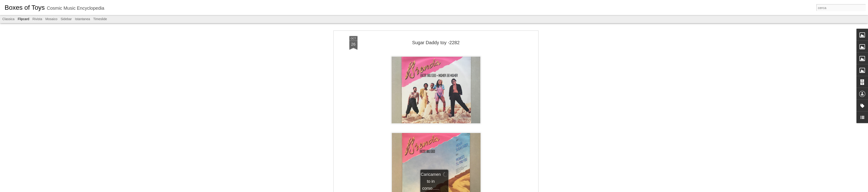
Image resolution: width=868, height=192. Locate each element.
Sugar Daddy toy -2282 (436, 43)
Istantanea (83, 19)
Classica (8, 19)
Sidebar (66, 19)
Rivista (37, 19)
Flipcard (24, 19)
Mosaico (51, 19)
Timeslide (100, 19)
